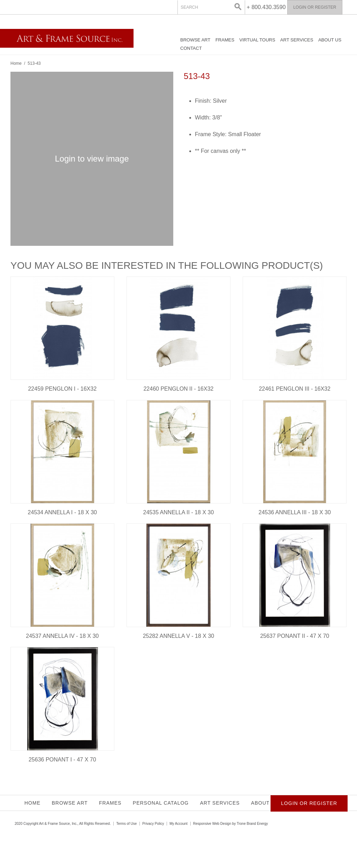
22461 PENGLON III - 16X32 (294, 389)
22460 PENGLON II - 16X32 (178, 389)
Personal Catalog (161, 803)
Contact (191, 48)
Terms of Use (126, 824)
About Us (330, 40)
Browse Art (195, 40)
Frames (225, 40)
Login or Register (315, 7)
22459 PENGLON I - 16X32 (62, 389)
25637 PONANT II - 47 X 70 (295, 636)
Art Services (297, 40)
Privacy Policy (153, 824)
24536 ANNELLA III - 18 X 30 (295, 512)
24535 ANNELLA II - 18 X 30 (179, 512)
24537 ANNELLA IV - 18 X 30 (62, 636)
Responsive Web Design (212, 824)
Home (16, 63)
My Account (178, 824)
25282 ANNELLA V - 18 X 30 (179, 636)
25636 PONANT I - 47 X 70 (62, 760)
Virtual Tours (257, 40)
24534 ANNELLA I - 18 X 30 (62, 512)
